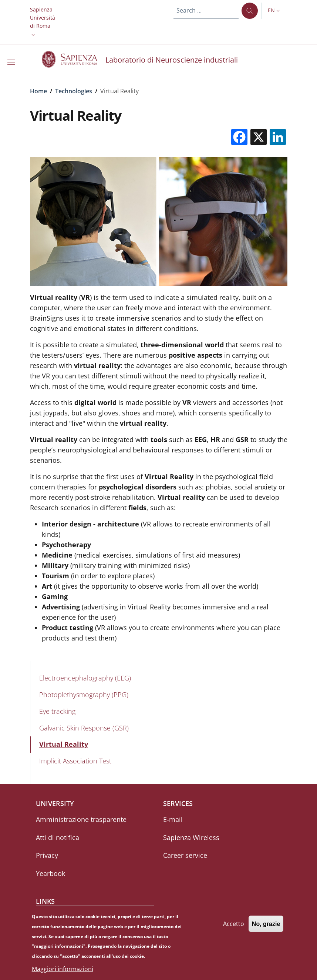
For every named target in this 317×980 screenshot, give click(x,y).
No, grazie (266, 927)
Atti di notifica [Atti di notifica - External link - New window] (58, 837)
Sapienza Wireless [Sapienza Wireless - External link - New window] (191, 837)
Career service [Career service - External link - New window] (185, 855)
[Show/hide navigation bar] (13, 62)
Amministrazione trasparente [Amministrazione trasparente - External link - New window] (81, 819)
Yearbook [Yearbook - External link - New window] (50, 873)
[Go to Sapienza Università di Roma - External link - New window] (74, 59)
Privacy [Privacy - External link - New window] (47, 855)
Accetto (234, 927)
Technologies (74, 91)
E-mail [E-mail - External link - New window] (173, 819)
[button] (43, 22)
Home (38, 91)
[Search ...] (250, 11)
